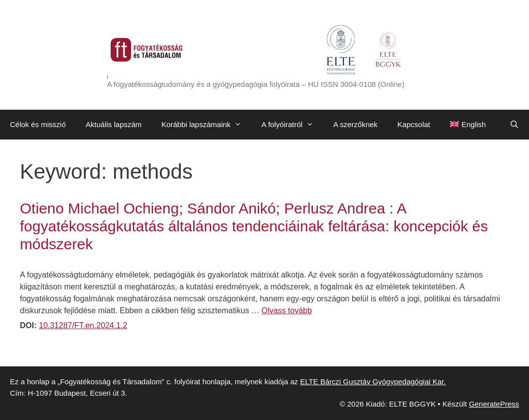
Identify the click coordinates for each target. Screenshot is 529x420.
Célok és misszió (38, 124)
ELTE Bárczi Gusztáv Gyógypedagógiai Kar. (373, 382)
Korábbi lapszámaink (206, 125)
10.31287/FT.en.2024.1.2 (83, 325)
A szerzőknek (355, 124)
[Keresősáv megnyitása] (514, 125)
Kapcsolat (414, 124)
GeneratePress (494, 404)
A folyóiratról (292, 125)
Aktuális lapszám (114, 124)
